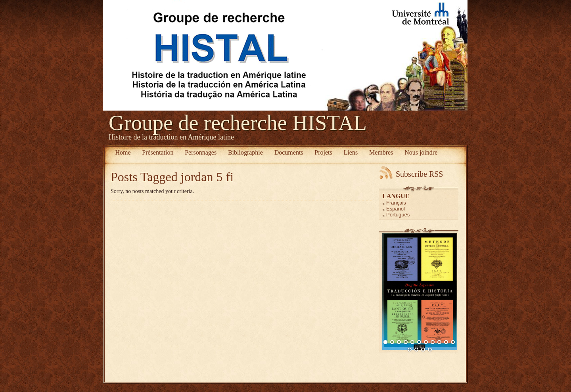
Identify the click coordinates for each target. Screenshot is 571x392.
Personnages (201, 152)
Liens (351, 152)
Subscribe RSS (419, 174)
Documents (289, 152)
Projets (323, 152)
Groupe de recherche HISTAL (238, 123)
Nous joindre (421, 152)
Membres (381, 152)
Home (123, 152)
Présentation (158, 152)
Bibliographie (245, 152)
